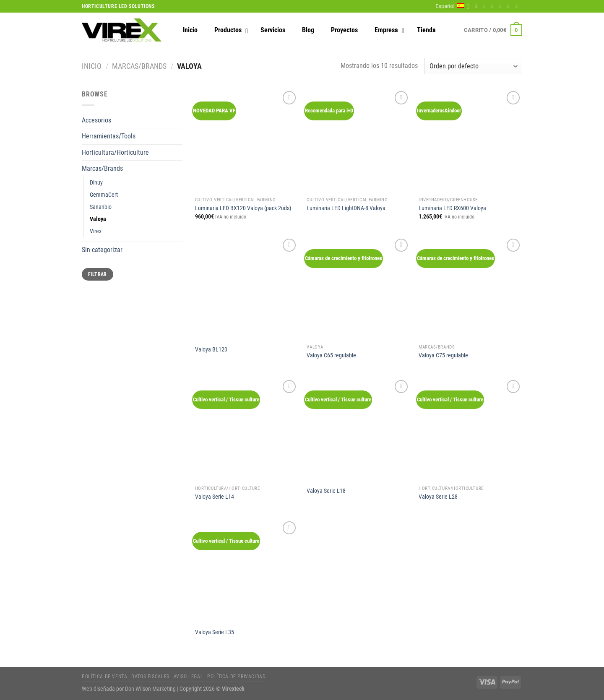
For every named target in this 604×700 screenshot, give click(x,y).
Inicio (92, 66)
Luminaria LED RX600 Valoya (452, 208)
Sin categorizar (102, 250)
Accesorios (96, 120)
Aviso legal (189, 677)
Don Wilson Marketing (150, 689)
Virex (96, 231)
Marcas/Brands (139, 66)
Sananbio (101, 207)
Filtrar (98, 274)
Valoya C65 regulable (331, 355)
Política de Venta (104, 677)
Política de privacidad (236, 677)
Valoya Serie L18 (326, 491)
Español (452, 7)
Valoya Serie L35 (215, 632)
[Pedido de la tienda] (473, 66)
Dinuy (96, 183)
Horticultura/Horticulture (115, 152)
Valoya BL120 (211, 350)
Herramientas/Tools (109, 136)
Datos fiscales (150, 677)
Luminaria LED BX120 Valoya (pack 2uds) (243, 208)
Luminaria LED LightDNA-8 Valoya (346, 208)
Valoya (98, 219)
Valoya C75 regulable (443, 355)
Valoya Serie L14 (215, 497)
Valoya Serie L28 (438, 497)
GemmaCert (104, 195)
